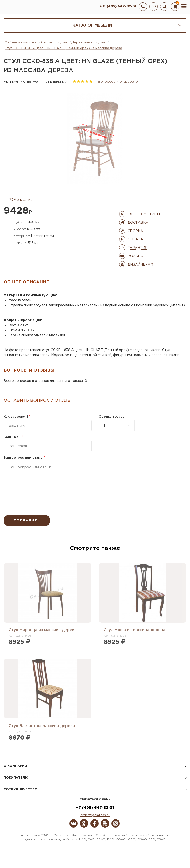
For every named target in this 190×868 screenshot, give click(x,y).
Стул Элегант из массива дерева (42, 726)
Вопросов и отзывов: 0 (118, 82)
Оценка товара (112, 417)
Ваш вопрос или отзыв (24, 458)
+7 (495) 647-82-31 (95, 808)
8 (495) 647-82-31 (118, 6)
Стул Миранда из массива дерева (43, 630)
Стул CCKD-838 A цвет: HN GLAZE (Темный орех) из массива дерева (63, 48)
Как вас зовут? (17, 417)
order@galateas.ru (95, 815)
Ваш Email (13, 437)
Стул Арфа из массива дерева (135, 630)
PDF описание (20, 200)
